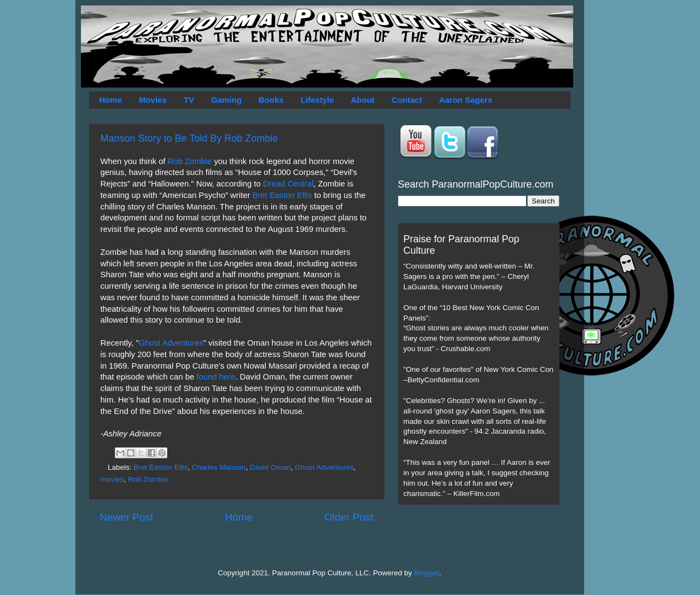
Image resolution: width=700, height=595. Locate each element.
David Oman (270, 467)
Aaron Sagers (466, 100)
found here (216, 377)
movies (112, 479)
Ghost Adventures (171, 343)
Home (110, 100)
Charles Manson (219, 467)
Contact (407, 100)
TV (189, 100)
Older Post (349, 517)
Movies (153, 100)
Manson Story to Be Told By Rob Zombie (189, 138)
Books (271, 100)
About (363, 100)
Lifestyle (317, 100)
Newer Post (127, 517)
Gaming (226, 100)
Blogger (427, 573)
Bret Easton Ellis (282, 195)
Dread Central (288, 184)
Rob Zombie (189, 161)
